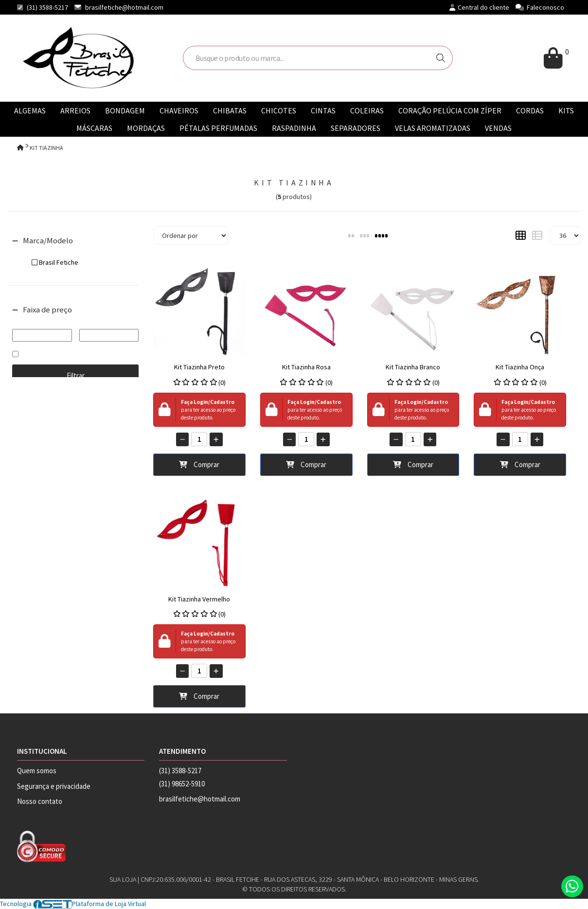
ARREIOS (75, 110)
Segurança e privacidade (54, 786)
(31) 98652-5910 (182, 784)
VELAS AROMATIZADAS (433, 128)
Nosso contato (40, 801)
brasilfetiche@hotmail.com (124, 7)
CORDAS (530, 110)
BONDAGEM (125, 110)
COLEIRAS (367, 110)
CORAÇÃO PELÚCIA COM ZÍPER (450, 110)
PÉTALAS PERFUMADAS (218, 128)
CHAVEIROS (179, 110)
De (42, 322)
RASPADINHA (294, 128)
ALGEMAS (30, 110)
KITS (566, 110)
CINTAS (323, 110)
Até (109, 322)
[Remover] (183, 439)
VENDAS (498, 128)
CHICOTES (279, 110)
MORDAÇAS (146, 128)
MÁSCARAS (94, 128)
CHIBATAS (230, 110)
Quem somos (37, 771)
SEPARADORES (356, 128)
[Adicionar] (216, 439)
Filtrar (76, 375)
